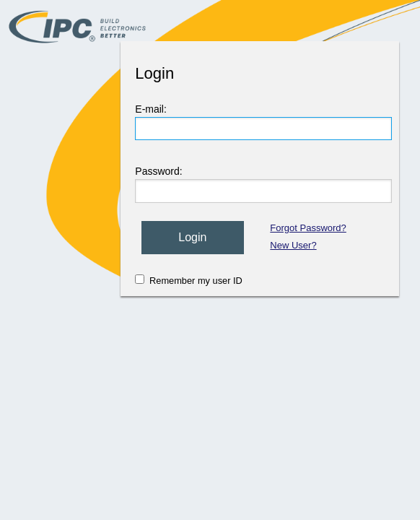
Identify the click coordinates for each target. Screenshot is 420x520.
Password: (158, 171)
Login (192, 237)
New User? (293, 245)
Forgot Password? (308, 228)
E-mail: (151, 109)
